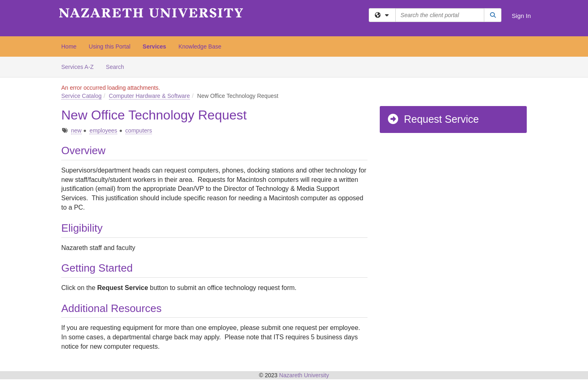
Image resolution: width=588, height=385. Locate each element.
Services (154, 46)
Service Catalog (81, 96)
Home (69, 46)
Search (118, 66)
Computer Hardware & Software (149, 96)
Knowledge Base (200, 46)
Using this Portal (109, 46)
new (76, 131)
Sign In (521, 16)
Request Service (433, 119)
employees (103, 131)
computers (139, 131)
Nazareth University (304, 375)
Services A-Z (77, 67)
